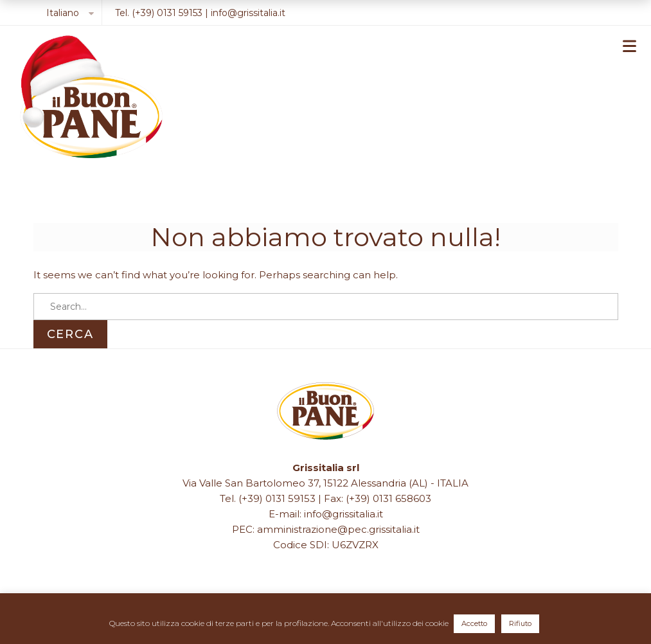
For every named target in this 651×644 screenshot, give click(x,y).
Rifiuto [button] (520, 623)
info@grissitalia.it (248, 13)
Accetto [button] (474, 623)
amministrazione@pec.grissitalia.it (338, 529)
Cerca (70, 334)
